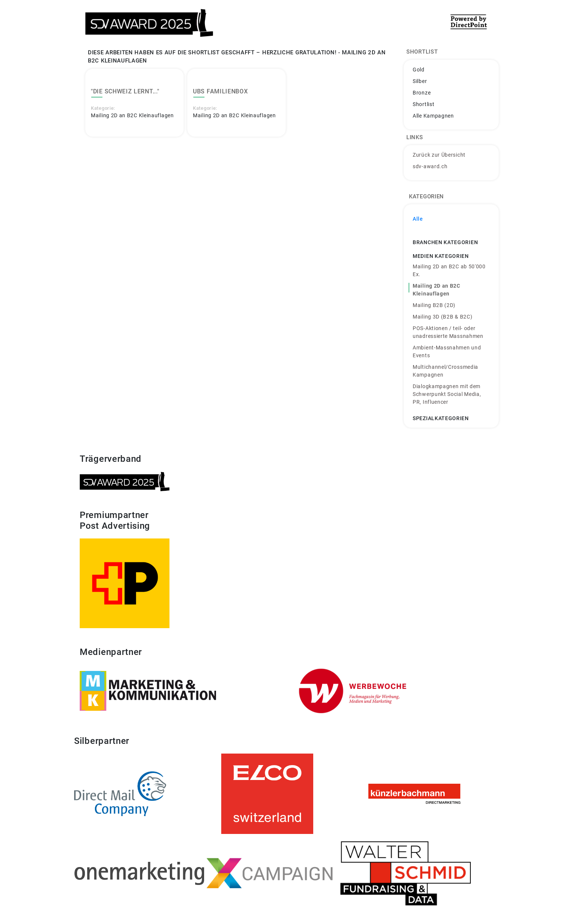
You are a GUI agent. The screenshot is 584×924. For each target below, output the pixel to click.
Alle (418, 219)
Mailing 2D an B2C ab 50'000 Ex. (449, 270)
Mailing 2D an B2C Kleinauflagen (437, 290)
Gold (419, 70)
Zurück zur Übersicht (439, 155)
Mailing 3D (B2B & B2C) (442, 317)
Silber (420, 81)
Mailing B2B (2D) (434, 305)
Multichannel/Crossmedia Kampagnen (445, 371)
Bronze (422, 93)
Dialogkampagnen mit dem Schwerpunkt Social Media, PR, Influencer (447, 394)
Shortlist (423, 104)
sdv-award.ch (430, 166)
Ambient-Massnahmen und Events (447, 351)
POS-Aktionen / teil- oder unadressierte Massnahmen (448, 332)
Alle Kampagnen (433, 116)
